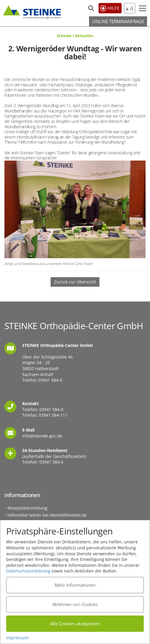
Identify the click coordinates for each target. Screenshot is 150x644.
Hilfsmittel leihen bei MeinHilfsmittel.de (47, 515)
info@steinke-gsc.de (42, 436)
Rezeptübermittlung (27, 508)
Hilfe (113, 8)
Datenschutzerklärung (28, 571)
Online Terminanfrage (118, 21)
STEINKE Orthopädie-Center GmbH (32, 12)
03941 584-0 (50, 380)
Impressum (17, 638)
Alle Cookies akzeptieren (75, 624)
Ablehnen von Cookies (75, 604)
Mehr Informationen (75, 585)
